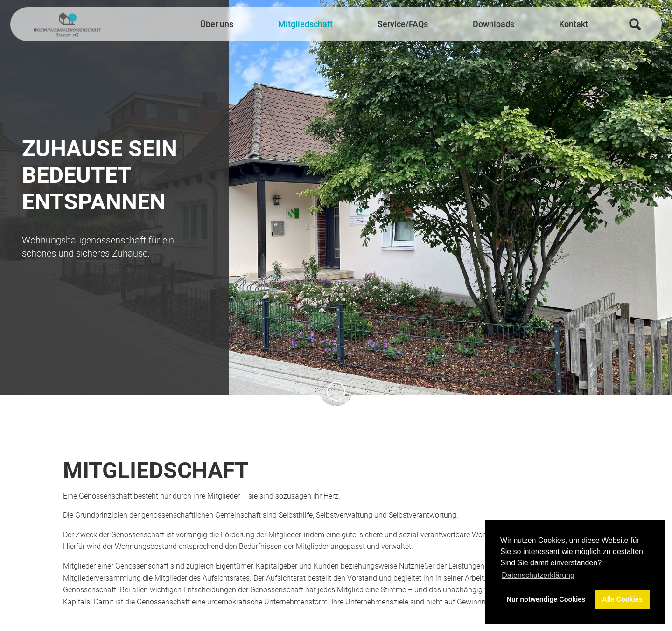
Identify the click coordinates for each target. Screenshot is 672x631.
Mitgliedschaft (305, 24)
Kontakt (574, 24)
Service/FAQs (403, 24)
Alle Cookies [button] (622, 599)
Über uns (217, 24)
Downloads (493, 24)
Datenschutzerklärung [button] (538, 575)
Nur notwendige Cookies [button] (546, 599)
